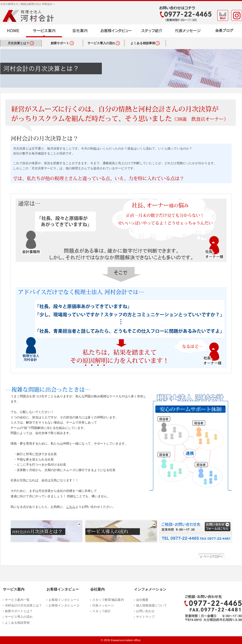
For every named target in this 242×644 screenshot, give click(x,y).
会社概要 (142, 600)
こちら (71, 507)
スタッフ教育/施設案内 (108, 600)
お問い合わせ (145, 611)
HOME (13, 31)
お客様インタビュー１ (64, 600)
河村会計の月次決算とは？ (47, 531)
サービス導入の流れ (121, 531)
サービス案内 (44, 31)
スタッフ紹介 (152, 31)
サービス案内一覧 (17, 600)
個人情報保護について (151, 605)
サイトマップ (145, 617)
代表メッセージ (188, 31)
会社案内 (80, 31)
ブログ (224, 31)
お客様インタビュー (116, 31)
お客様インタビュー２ (64, 605)
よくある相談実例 (17, 623)
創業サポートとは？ (19, 611)
